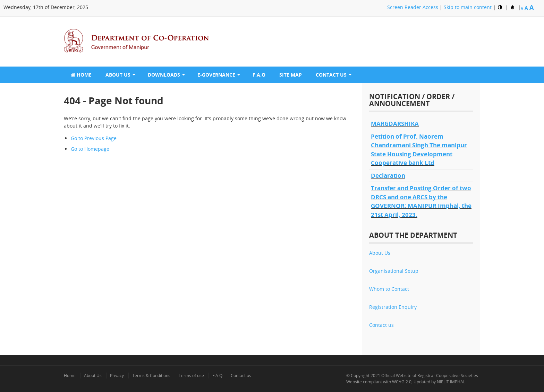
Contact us (381, 325)
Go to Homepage (90, 149)
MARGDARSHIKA (395, 124)
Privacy (117, 376)
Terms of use (191, 376)
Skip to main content (468, 7)
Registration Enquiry (393, 307)
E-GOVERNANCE (216, 75)
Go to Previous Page (94, 138)
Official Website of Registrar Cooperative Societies (430, 376)
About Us (118, 75)
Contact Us (331, 75)
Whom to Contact (389, 289)
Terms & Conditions (151, 376)
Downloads (164, 75)
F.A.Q (259, 75)
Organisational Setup (394, 271)
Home (81, 75)
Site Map (291, 75)
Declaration (388, 176)
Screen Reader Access (413, 7)
